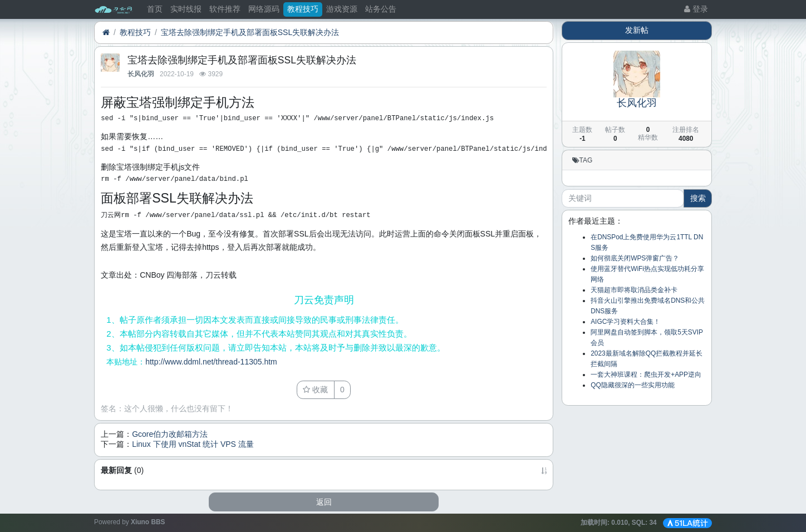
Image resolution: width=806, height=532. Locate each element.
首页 (155, 9)
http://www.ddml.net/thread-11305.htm (211, 362)
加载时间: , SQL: (620, 523)
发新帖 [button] (637, 30)
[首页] (106, 33)
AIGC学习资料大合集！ (625, 322)
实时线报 (186, 9)
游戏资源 (342, 9)
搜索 (698, 198)
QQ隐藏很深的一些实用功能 (633, 385)
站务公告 (381, 9)
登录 (696, 9)
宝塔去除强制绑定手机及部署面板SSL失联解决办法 (250, 32)
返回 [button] (324, 502)
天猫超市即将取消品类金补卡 (634, 290)
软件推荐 (225, 9)
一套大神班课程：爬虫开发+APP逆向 (646, 375)
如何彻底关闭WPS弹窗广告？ (635, 258)
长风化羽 (141, 74)
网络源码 (264, 9)
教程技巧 (303, 9)
